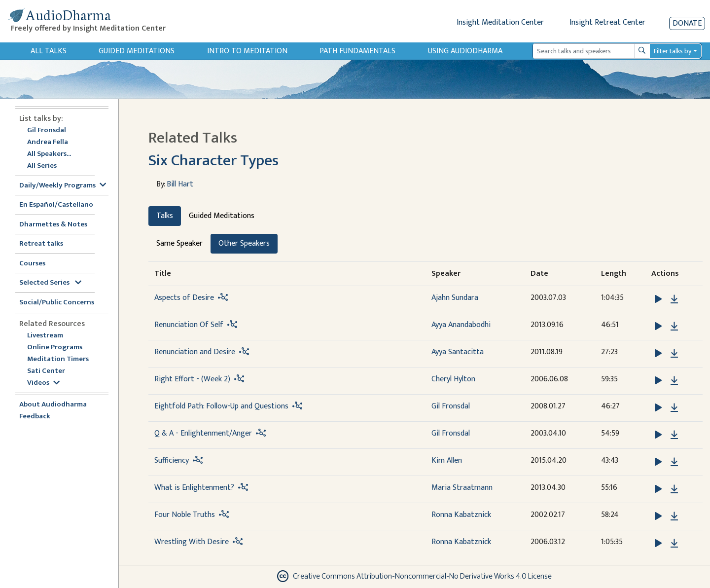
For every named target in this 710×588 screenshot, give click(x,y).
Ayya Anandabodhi (461, 325)
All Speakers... (49, 154)
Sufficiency (172, 460)
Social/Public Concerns (57, 303)
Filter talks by (673, 51)
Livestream (45, 336)
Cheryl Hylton (453, 379)
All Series (42, 166)
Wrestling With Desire (192, 542)
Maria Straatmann (462, 488)
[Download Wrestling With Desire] (674, 544)
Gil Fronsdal (47, 130)
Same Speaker (179, 243)
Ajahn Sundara (455, 298)
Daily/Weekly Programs (63, 186)
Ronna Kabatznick (461, 515)
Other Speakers (244, 243)
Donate (687, 23)
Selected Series (50, 283)
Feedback (35, 417)
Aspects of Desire (184, 298)
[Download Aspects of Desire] (674, 299)
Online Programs (55, 348)
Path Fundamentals (357, 51)
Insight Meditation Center (500, 22)
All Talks (49, 51)
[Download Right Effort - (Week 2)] (674, 381)
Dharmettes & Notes (53, 225)
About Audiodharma (53, 405)
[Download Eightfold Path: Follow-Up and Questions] (674, 408)
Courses (32, 264)
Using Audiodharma (465, 51)
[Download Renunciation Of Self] (674, 327)
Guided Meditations (137, 51)
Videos (43, 383)
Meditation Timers (58, 359)
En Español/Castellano (56, 205)
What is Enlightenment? (194, 488)
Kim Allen (447, 460)
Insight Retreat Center (607, 22)
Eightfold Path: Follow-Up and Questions (221, 406)
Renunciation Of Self (189, 325)
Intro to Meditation (247, 51)
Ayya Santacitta (458, 352)
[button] (659, 299)
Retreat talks (41, 244)
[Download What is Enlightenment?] (674, 489)
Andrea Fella (48, 142)
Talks (165, 216)
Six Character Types (213, 161)
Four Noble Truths (185, 515)
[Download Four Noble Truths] (674, 516)
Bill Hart (180, 184)
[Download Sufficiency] (674, 462)
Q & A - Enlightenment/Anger (203, 433)
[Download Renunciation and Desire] (674, 354)
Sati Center (46, 371)
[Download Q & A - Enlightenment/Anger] (674, 435)
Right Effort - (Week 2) (192, 379)
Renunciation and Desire (195, 352)
